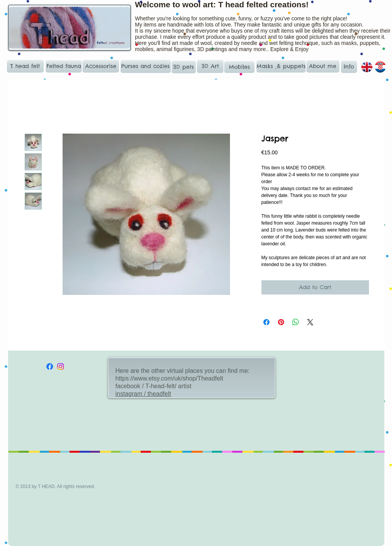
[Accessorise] (101, 66)
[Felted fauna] (64, 66)
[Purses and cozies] (146, 66)
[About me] (323, 66)
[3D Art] (210, 66)
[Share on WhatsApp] (296, 322)
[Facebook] (50, 366)
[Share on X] (310, 322)
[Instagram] (60, 366)
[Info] (349, 67)
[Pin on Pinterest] (281, 322)
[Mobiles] (239, 67)
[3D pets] (184, 67)
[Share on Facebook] (266, 322)
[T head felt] (25, 66)
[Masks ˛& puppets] (281, 66)
